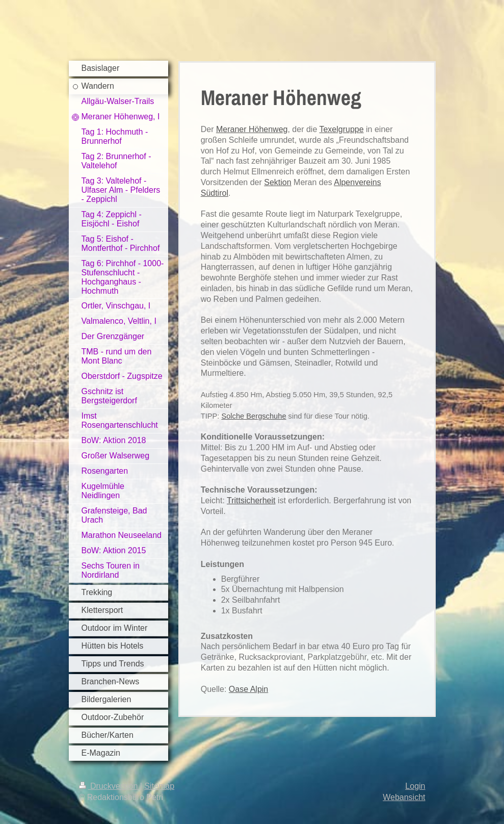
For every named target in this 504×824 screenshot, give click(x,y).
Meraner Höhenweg (252, 129)
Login (415, 786)
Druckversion (110, 786)
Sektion (277, 182)
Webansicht (404, 797)
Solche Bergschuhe (254, 416)
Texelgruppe (341, 129)
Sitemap (159, 786)
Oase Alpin (248, 689)
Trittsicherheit (251, 500)
